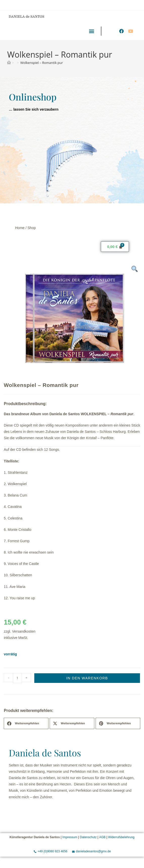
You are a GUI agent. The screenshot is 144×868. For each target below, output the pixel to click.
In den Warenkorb (87, 678)
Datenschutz (88, 837)
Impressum (70, 837)
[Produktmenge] (17, 678)
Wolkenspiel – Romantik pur (41, 63)
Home (20, 228)
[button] (92, 31)
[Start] (9, 63)
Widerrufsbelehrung (121, 837)
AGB (102, 837)
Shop (32, 228)
